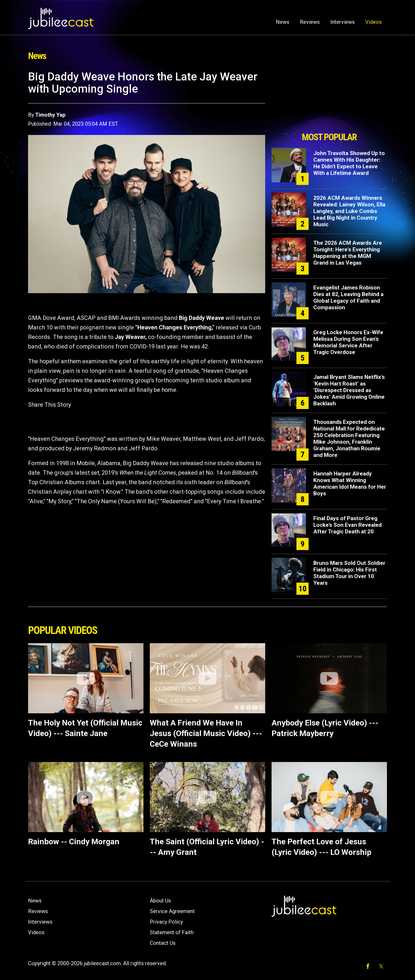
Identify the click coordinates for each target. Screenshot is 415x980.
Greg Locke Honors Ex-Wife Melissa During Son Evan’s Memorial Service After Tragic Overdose (348, 342)
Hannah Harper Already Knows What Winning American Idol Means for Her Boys (350, 484)
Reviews (310, 22)
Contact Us (163, 943)
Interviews (342, 22)
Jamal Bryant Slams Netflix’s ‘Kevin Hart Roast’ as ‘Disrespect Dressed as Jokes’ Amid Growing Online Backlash (349, 390)
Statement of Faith (172, 932)
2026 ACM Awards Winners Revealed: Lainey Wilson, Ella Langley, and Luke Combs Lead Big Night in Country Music (349, 211)
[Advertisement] (329, 100)
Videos (373, 22)
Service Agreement (172, 911)
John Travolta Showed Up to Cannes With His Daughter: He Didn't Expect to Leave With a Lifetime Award (349, 163)
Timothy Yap (50, 115)
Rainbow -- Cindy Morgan (74, 841)
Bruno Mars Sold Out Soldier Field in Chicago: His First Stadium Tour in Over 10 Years (349, 573)
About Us (160, 901)
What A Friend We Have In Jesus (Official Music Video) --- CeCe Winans (206, 733)
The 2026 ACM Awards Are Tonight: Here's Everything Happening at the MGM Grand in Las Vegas (348, 253)
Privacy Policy (166, 922)
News (283, 22)
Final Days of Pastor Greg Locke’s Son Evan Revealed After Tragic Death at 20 (348, 525)
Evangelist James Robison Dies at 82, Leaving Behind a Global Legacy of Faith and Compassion (348, 298)
